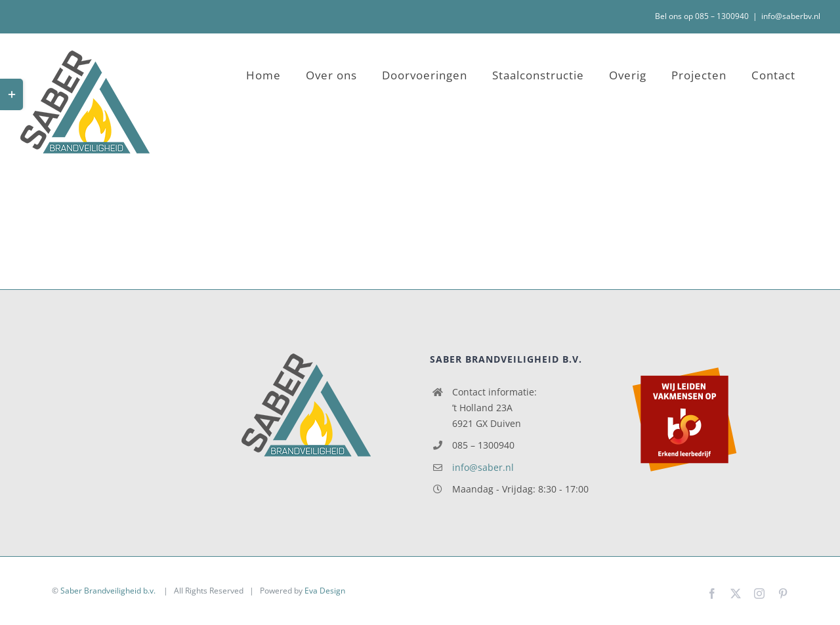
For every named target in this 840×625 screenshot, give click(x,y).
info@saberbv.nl (791, 16)
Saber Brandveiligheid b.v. (109, 591)
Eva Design (325, 591)
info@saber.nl (483, 467)
